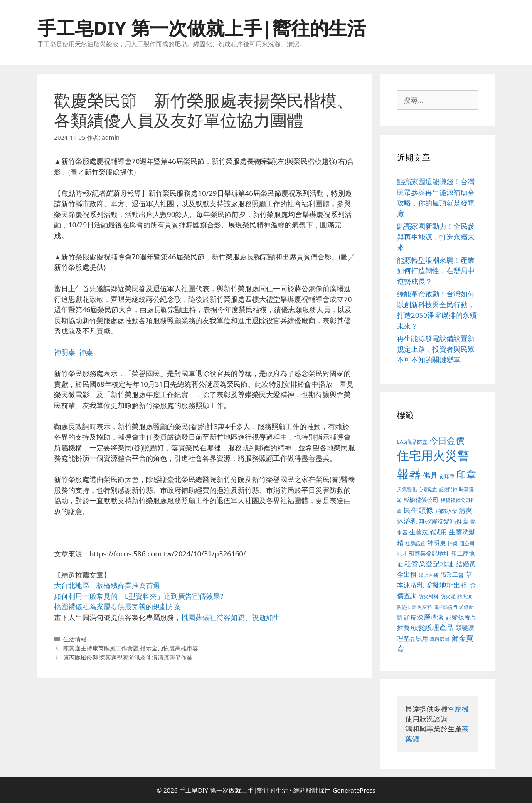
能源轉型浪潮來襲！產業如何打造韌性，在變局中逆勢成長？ (436, 271)
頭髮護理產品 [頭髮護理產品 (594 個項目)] (432, 627)
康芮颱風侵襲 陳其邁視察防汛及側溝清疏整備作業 (128, 657)
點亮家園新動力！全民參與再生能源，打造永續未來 (436, 237)
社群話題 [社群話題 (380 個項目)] (415, 543)
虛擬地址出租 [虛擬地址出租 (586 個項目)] (446, 585)
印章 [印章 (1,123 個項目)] (466, 474)
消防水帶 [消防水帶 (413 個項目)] (446, 511)
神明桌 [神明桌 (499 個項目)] (437, 543)
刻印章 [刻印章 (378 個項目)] (447, 476)
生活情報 (75, 639)
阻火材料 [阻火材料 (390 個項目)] (422, 607)
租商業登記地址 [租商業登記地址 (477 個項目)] (429, 553)
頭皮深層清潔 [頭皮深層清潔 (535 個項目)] (424, 617)
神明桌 (65, 352)
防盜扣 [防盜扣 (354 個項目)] (404, 607)
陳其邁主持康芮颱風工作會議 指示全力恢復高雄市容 (131, 648)
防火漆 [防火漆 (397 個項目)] (465, 597)
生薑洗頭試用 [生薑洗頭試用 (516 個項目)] (428, 532)
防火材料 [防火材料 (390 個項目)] (429, 597)
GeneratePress (354, 790)
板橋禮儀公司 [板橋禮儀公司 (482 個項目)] (421, 500)
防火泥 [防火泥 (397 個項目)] (448, 597)
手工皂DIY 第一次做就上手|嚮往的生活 (202, 28)
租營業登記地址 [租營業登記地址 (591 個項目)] (429, 564)
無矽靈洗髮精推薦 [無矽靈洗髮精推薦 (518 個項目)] (443, 521)
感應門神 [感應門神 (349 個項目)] (448, 489)
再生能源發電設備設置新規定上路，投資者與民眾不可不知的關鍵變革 (436, 349)
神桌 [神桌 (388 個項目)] (453, 543)
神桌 (86, 352)
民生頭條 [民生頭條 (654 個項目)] (419, 510)
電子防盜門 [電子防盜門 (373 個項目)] (446, 607)
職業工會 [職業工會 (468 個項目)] (452, 574)
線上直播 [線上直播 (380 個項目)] (429, 575)
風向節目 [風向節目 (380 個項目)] (440, 639)
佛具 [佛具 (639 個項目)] (430, 475)
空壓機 (458, 709)
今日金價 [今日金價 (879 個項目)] (447, 440)
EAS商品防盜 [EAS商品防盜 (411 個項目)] (412, 442)
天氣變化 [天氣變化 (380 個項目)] (407, 489)
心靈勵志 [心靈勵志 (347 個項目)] (428, 489)
